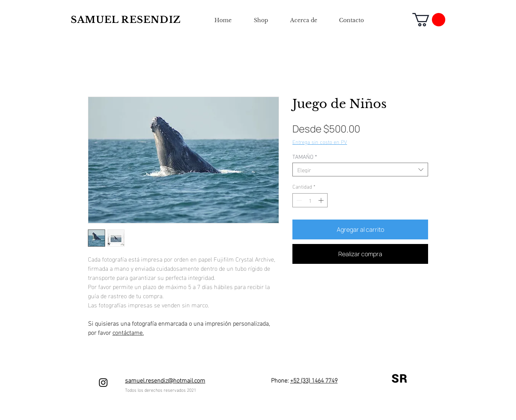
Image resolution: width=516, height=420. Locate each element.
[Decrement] (298, 200)
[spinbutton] (310, 200)
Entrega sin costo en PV (320, 142)
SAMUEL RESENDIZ (126, 20)
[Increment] (322, 200)
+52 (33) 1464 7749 (314, 380)
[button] (429, 20)
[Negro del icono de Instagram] (103, 383)
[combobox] (360, 170)
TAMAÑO (305, 156)
